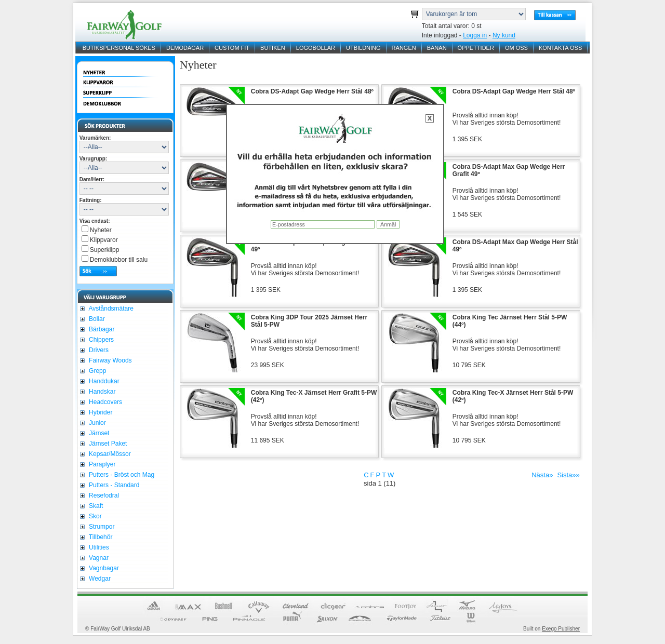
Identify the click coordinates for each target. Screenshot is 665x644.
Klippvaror (104, 240)
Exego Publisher (561, 629)
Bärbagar (101, 329)
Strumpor (101, 527)
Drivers (98, 350)
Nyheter (101, 230)
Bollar (96, 319)
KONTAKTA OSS (560, 48)
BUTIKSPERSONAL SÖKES (119, 48)
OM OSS (516, 48)
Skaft (95, 506)
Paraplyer (102, 464)
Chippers (101, 340)
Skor (95, 516)
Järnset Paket (107, 444)
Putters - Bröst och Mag (121, 475)
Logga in (475, 35)
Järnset (98, 433)
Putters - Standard (114, 485)
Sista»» (568, 475)
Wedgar (99, 579)
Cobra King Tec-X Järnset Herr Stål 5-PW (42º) (513, 396)
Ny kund (504, 35)
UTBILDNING (363, 48)
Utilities (98, 547)
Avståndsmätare (110, 308)
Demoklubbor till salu (119, 260)
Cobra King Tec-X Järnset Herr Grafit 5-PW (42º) (314, 396)
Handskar (102, 392)
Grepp (97, 371)
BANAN (437, 48)
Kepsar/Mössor (109, 454)
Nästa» (542, 475)
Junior (97, 423)
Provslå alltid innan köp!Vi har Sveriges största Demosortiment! (507, 119)
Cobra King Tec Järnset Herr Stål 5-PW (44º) (510, 321)
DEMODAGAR (185, 48)
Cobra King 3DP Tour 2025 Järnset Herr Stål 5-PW (309, 321)
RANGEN (404, 48)
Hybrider (100, 412)
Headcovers (105, 402)
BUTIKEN (273, 48)
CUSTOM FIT (232, 48)
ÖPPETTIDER (476, 48)
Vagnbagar (103, 568)
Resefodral (103, 495)
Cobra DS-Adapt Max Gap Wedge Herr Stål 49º (314, 246)
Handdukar (103, 381)
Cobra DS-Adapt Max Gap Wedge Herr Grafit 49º (509, 170)
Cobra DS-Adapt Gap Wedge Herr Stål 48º (312, 91)
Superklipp (105, 250)
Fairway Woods (110, 360)
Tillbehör (100, 537)
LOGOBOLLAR (316, 48)
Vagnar (98, 558)
